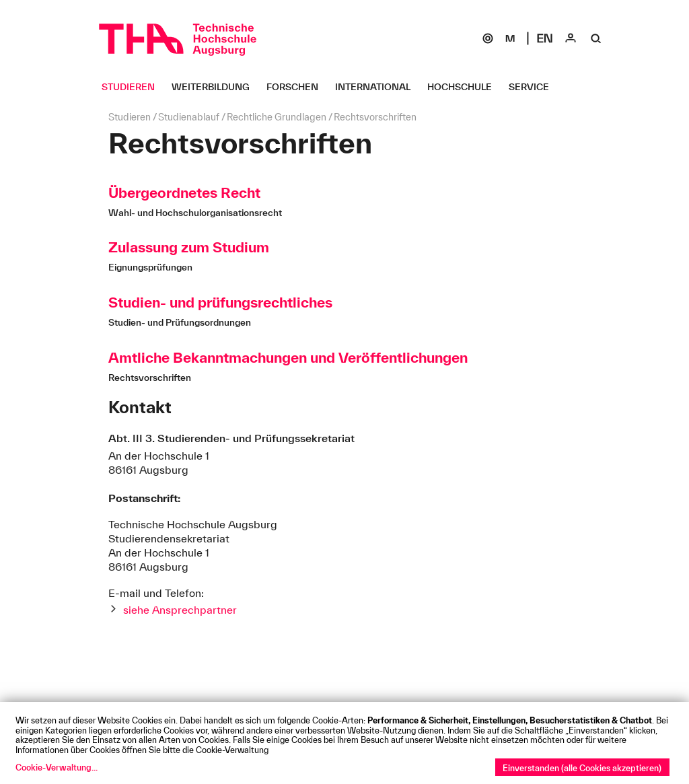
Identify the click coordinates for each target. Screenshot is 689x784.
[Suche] (596, 38)
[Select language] (545, 38)
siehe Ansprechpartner (180, 610)
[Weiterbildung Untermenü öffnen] (216, 87)
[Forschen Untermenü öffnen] (297, 87)
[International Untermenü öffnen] (378, 87)
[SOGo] (488, 38)
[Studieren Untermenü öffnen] (133, 87)
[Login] (571, 38)
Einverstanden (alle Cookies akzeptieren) (582, 768)
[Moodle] (510, 38)
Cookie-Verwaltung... (57, 767)
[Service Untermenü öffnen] (534, 87)
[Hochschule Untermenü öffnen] (465, 87)
